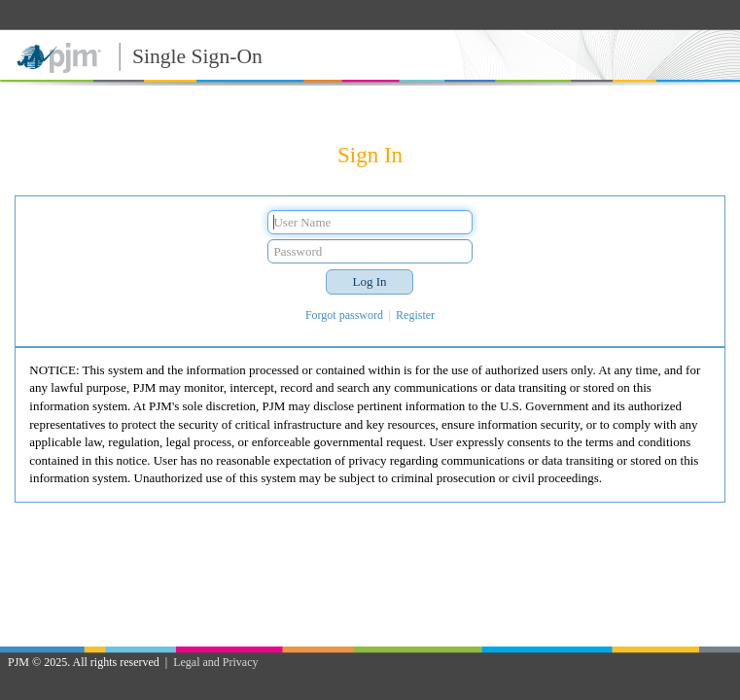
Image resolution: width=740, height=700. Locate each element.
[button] (370, 282)
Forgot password (344, 315)
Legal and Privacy (215, 662)
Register (415, 315)
